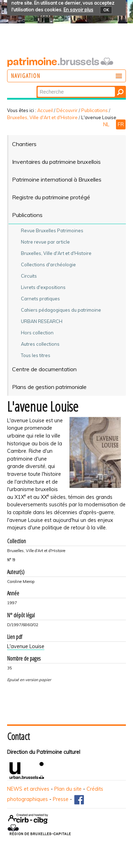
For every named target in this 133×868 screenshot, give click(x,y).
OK (106, 10)
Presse (61, 799)
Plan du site (68, 789)
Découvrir (67, 110)
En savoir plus (78, 10)
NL (107, 124)
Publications (95, 110)
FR (121, 124)
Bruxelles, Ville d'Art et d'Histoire (42, 117)
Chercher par (37, 86)
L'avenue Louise (26, 646)
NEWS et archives (28, 789)
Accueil (45, 110)
